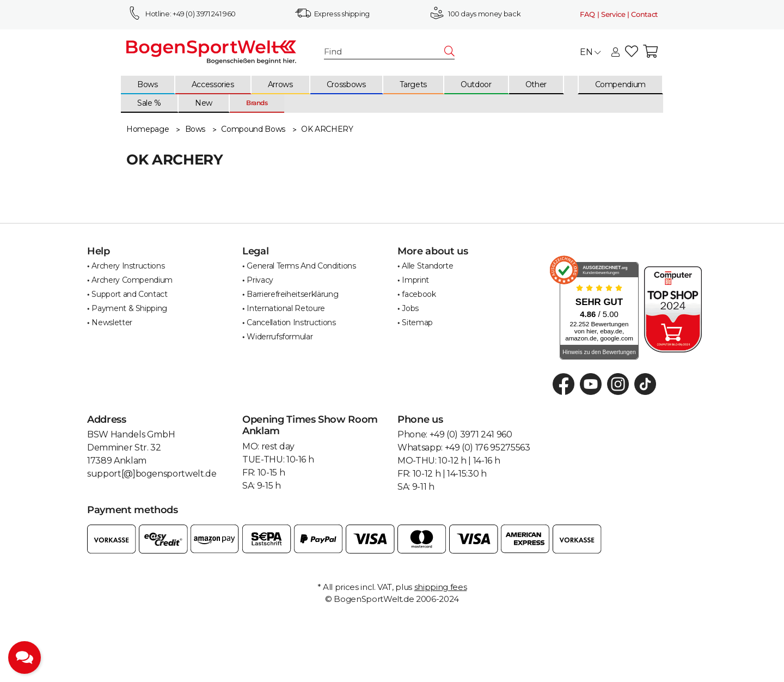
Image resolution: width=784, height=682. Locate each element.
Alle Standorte (427, 266)
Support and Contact (129, 294)
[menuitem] (148, 85)
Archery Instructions (128, 266)
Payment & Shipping (129, 308)
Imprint (415, 280)
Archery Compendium (132, 280)
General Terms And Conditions (301, 266)
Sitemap (417, 322)
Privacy (260, 280)
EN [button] (590, 52)
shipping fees (440, 587)
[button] (615, 53)
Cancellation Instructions (291, 322)
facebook (419, 294)
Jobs (410, 308)
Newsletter (112, 322)
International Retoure (286, 308)
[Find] (384, 52)
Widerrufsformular (280, 337)
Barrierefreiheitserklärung (292, 294)
